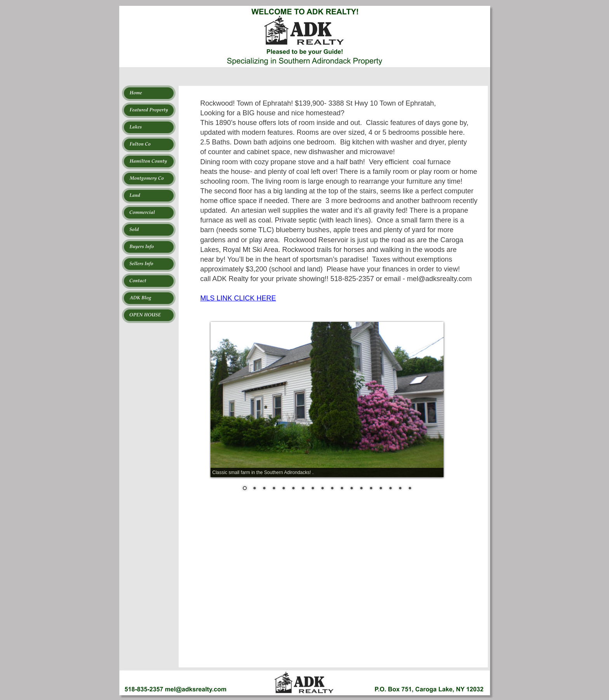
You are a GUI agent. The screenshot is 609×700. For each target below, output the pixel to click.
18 (410, 489)
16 (390, 489)
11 (342, 489)
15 (381, 489)
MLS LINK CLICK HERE (238, 298)
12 (351, 489)
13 (361, 489)
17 (400, 489)
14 (371, 489)
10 (332, 489)
